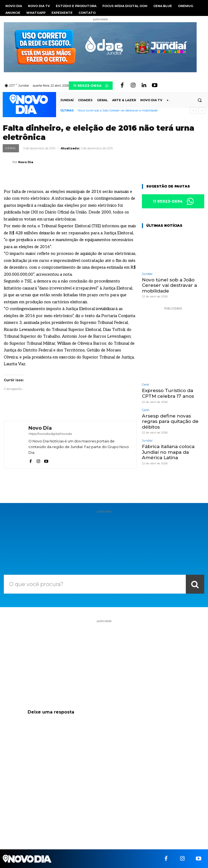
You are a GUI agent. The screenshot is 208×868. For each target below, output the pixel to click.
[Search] (195, 584)
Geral (11, 148)
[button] (200, 100)
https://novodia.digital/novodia (50, 434)
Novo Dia (26, 162)
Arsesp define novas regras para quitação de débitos (170, 421)
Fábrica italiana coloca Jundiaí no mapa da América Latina (168, 452)
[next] (202, 111)
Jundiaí (147, 274)
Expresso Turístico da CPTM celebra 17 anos (168, 393)
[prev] (193, 111)
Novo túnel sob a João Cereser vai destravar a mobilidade (118, 110)
